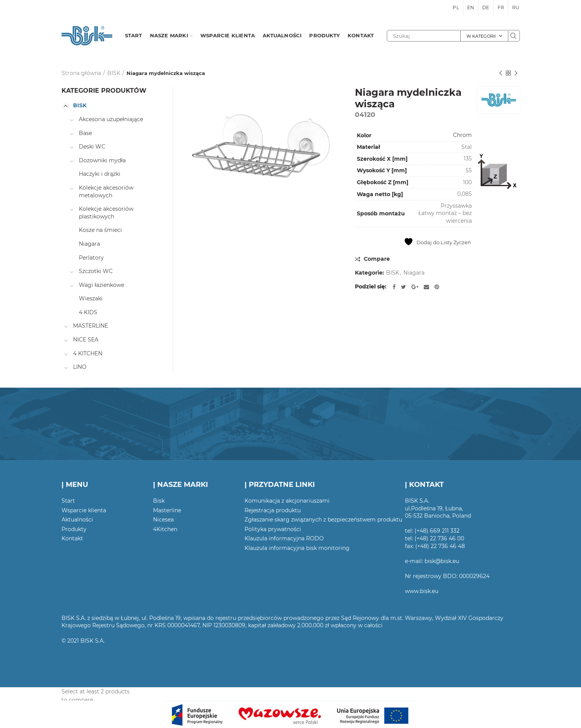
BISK (114, 73)
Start (68, 501)
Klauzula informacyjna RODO (284, 538)
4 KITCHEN (88, 353)
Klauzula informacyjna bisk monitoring (297, 548)
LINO (80, 367)
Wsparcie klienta (84, 510)
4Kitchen (165, 529)
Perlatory (91, 258)
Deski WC (92, 147)
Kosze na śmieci (100, 230)
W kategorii (481, 36)
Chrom (462, 135)
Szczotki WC (96, 271)
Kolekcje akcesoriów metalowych (106, 192)
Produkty (74, 529)
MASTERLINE (91, 326)
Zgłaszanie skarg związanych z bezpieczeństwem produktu (323, 520)
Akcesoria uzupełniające (111, 119)
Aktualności (77, 520)
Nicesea (163, 520)
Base (85, 133)
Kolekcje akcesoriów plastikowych (106, 213)
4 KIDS (88, 312)
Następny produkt (516, 74)
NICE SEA (86, 340)
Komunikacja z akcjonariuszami (287, 501)
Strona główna (81, 73)
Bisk (159, 501)
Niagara (414, 273)
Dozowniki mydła (102, 160)
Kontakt (72, 538)
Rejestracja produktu (273, 510)
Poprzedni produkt (501, 74)
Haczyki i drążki (100, 174)
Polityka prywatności (273, 529)
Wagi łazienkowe (102, 285)
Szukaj (514, 36)
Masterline (167, 510)
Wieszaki (91, 298)
